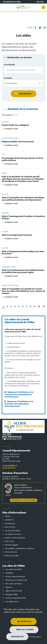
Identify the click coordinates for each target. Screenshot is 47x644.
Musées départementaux (15, 577)
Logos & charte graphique (15, 538)
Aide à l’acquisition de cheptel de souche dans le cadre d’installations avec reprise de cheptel (23, 291)
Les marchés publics (13, 531)
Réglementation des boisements (18, 142)
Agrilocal (9, 587)
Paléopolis (9, 573)
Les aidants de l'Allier (14, 569)
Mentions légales (12, 545)
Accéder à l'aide (11, 129)
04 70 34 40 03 (9, 468)
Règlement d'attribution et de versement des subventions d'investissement (19, 404)
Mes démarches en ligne (12, 2)
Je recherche (13, 65)
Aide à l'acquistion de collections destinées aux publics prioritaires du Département (23, 199)
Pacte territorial (11, 552)
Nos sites (40, 2)
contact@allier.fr (10, 466)
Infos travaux (10, 527)
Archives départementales (16, 598)
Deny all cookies (24, 630)
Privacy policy (35, 637)
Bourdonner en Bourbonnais (16, 580)
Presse (8, 516)
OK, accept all (23, 621)
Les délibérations (12, 602)
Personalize (17, 637)
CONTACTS (9, 520)
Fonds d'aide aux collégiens (15, 125)
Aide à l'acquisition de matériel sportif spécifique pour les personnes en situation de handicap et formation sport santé (23, 179)
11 (44, 306)
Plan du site (9, 541)
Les (13, 534)
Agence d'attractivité (14, 591)
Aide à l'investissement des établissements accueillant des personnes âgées (23, 271)
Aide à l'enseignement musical (17, 235)
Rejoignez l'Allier (12, 594)
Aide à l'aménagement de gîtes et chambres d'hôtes (23, 217)
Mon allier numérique (14, 584)
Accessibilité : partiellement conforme (19, 548)
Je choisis (13, 78)
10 (39, 306)
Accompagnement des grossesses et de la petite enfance (22, 159)
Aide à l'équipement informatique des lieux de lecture (23, 253)
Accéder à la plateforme (23, 500)
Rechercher (25, 94)
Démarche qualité (12, 556)
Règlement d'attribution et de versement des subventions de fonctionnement (19, 394)
